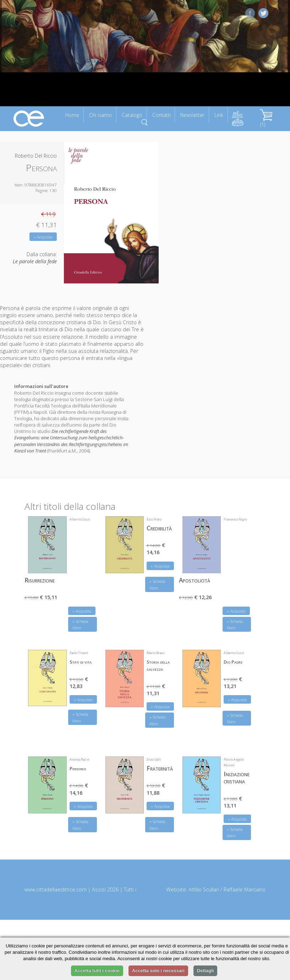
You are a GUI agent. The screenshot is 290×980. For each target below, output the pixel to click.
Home (72, 115)
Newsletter (192, 115)
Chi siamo (100, 115)
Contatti (162, 115)
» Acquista (43, 237)
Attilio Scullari (204, 889)
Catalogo (132, 115)
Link (219, 115)
